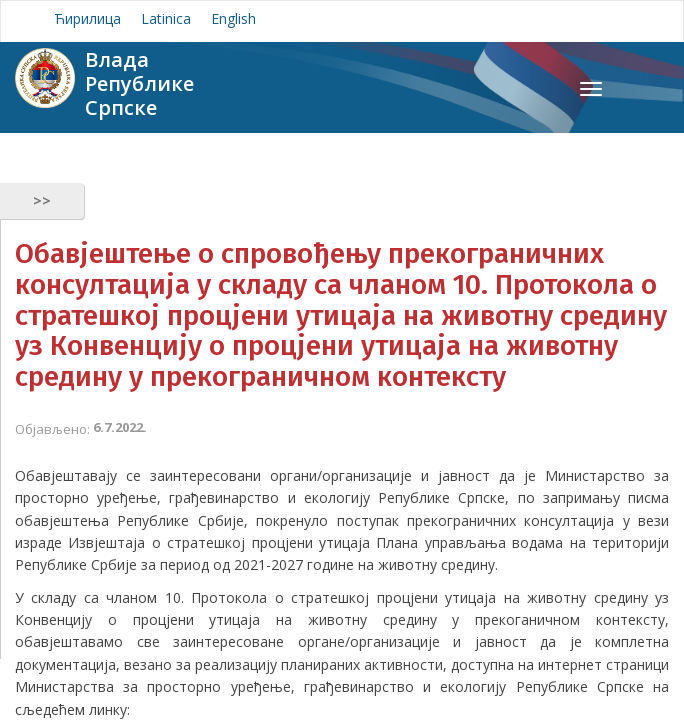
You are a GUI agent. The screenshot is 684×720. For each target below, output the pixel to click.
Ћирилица (87, 18)
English (233, 18)
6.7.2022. (120, 427)
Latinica (166, 18)
